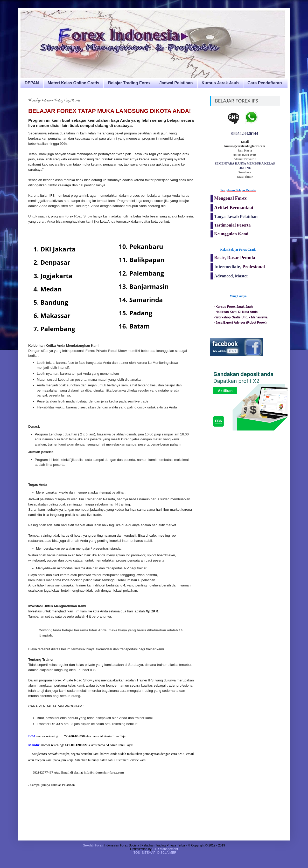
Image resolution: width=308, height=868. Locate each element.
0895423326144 (245, 134)
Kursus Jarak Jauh (220, 83)
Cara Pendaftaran (265, 83)
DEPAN (32, 83)
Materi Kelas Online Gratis (73, 83)
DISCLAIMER (167, 853)
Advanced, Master (231, 276)
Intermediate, (228, 267)
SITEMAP (149, 853)
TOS (137, 853)
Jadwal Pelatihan (176, 83)
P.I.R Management (165, 849)
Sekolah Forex (93, 845)
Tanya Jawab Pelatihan (236, 217)
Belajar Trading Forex (129, 83)
